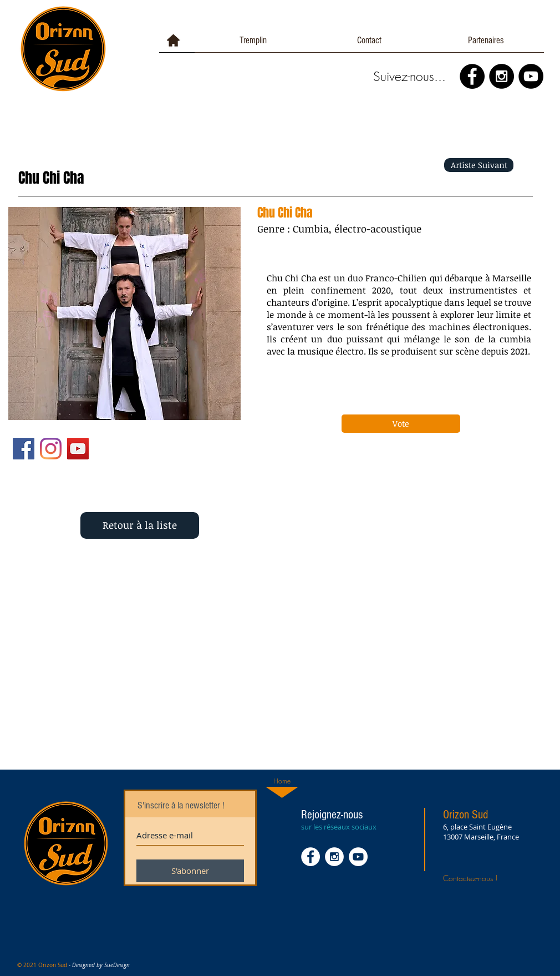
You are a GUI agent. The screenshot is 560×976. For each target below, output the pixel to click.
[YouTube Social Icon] (78, 449)
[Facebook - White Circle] (310, 857)
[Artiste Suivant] (479, 165)
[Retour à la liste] (140, 525)
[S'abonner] (190, 871)
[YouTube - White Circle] (358, 857)
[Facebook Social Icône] (24, 449)
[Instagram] (51, 449)
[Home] (282, 781)
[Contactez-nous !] (483, 878)
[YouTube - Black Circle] (531, 76)
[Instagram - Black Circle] (502, 76)
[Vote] (401, 424)
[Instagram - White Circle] (334, 857)
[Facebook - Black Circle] (472, 76)
